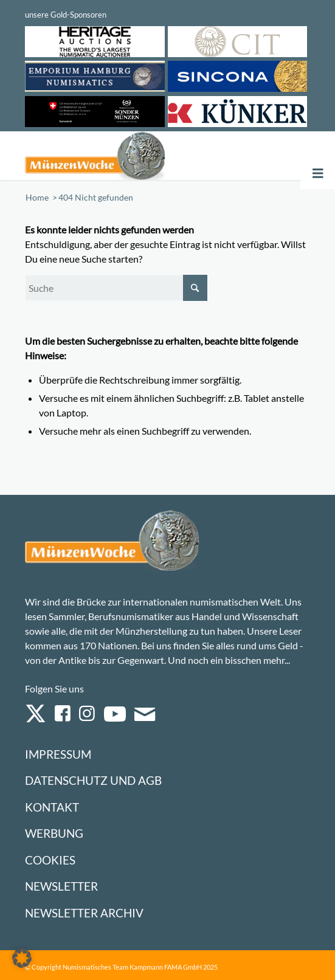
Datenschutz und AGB (93, 780)
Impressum (58, 754)
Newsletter (61, 886)
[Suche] (116, 288)
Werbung (54, 833)
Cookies (50, 860)
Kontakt (52, 807)
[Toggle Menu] (318, 174)
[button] (22, 958)
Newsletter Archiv (84, 913)
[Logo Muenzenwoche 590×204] (110, 156)
